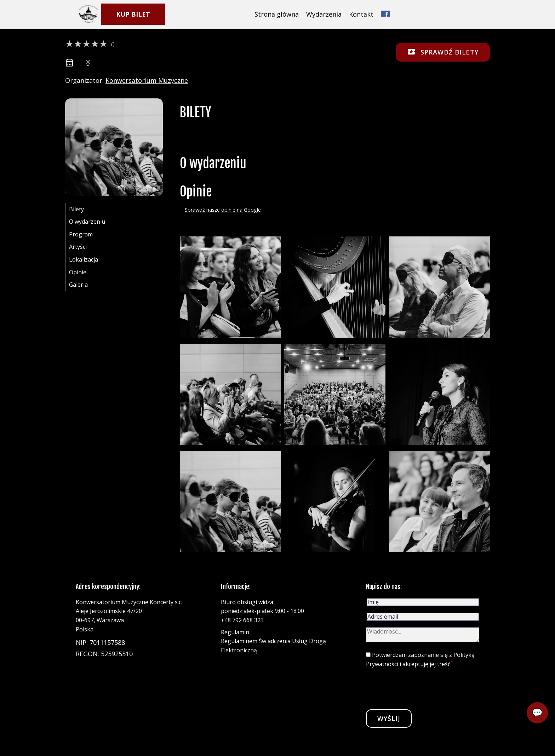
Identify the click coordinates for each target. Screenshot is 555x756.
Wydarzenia (324, 14)
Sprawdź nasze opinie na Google (223, 210)
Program (81, 234)
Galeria (78, 285)
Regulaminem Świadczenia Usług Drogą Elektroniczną (273, 646)
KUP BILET (133, 14)
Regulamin (235, 632)
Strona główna (277, 14)
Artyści (78, 247)
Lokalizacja (84, 259)
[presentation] (420, 688)
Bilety (76, 209)
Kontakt (361, 14)
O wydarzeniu (87, 222)
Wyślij (389, 718)
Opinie (78, 272)
